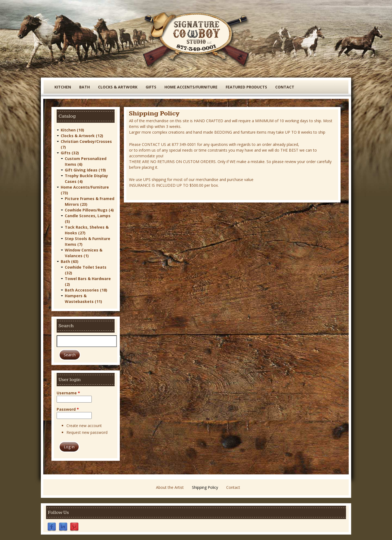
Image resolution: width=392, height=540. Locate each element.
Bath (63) (70, 261)
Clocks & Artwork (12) (82, 136)
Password (68, 409)
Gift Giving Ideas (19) (85, 170)
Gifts (151, 87)
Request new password (87, 432)
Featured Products (246, 87)
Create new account (84, 426)
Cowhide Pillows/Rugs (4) (89, 210)
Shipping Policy (205, 487)
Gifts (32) (70, 153)
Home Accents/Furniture (191, 87)
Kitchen (63, 87)
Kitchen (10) (72, 130)
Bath (85, 87)
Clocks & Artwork (118, 87)
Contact (285, 87)
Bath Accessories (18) (86, 290)
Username (68, 393)
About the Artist (170, 487)
